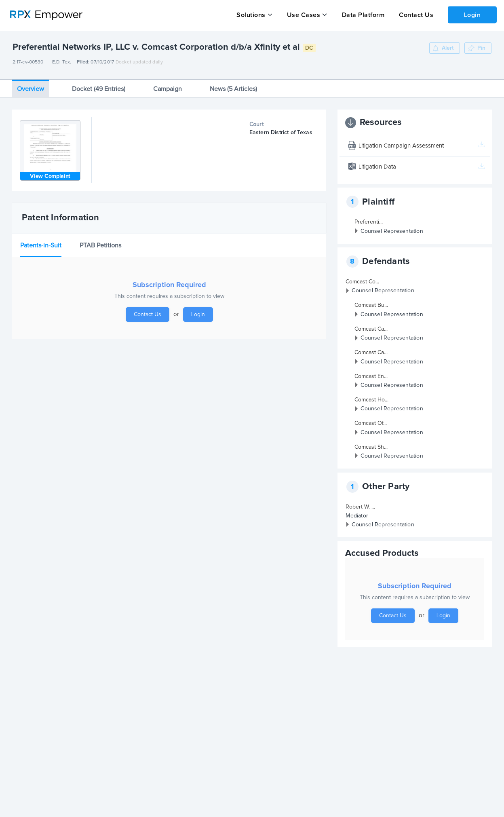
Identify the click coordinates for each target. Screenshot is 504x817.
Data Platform (363, 15)
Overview (31, 87)
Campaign (168, 87)
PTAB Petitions (100, 244)
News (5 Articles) (233, 87)
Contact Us (415, 15)
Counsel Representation (392, 230)
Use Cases (303, 15)
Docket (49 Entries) (99, 87)
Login (472, 15)
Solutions (251, 15)
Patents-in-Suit (41, 244)
